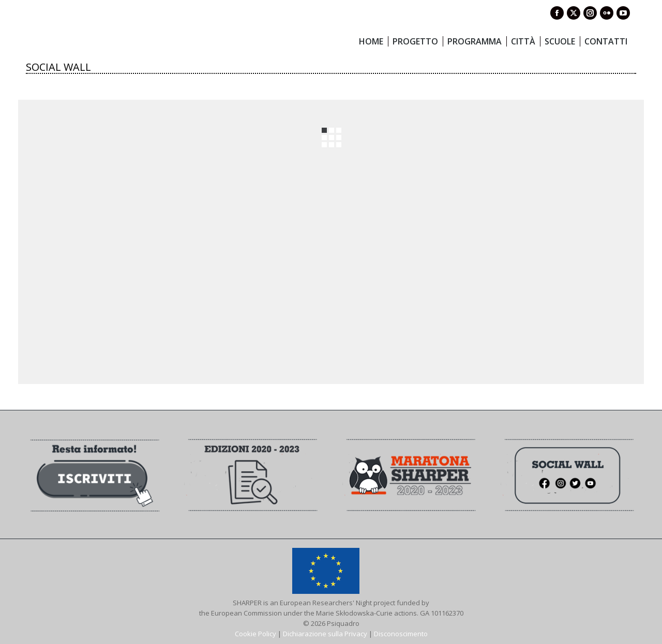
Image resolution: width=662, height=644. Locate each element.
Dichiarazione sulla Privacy (325, 634)
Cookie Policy (255, 634)
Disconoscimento (401, 634)
